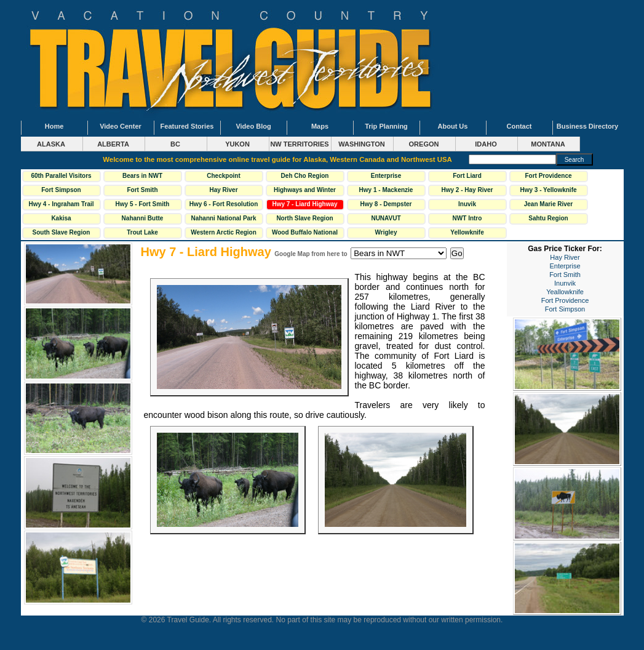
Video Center (121, 126)
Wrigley (386, 232)
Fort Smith (143, 190)
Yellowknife (467, 232)
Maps (320, 126)
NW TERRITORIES (299, 144)
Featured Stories (187, 126)
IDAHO (486, 144)
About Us (453, 126)
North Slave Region (304, 218)
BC (175, 144)
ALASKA (51, 144)
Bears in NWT (142, 176)
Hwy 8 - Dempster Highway (386, 206)
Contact (519, 126)
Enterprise (386, 176)
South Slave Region (62, 232)
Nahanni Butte (143, 218)
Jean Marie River (549, 204)
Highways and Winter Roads (305, 191)
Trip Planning (386, 126)
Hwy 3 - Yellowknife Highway (548, 191)
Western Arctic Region (224, 232)
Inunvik (565, 283)
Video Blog (253, 126)
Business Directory (587, 126)
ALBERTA (113, 144)
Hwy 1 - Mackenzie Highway (386, 191)
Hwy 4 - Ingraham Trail (61, 204)
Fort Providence (548, 176)
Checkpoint (223, 176)
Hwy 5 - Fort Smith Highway (143, 206)
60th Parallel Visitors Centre (61, 177)
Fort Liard (467, 176)
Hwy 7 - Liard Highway (304, 204)
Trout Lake (142, 232)
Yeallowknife (565, 292)
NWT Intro (467, 218)
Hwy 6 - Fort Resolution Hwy (224, 206)
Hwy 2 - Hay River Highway (467, 191)
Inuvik (467, 204)
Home (54, 126)
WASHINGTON (362, 144)
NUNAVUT (386, 218)
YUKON (237, 144)
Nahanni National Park (223, 218)
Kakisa (61, 218)
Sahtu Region (548, 218)
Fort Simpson (61, 190)
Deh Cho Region (305, 176)
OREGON (424, 144)
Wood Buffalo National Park (305, 234)
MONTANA (548, 144)
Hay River (223, 190)
